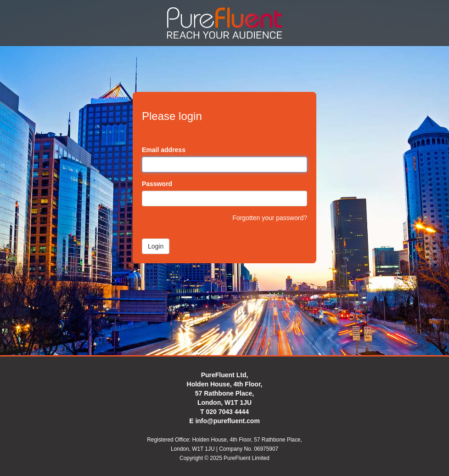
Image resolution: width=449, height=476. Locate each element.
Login (156, 246)
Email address (164, 150)
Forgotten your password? (270, 218)
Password (157, 184)
